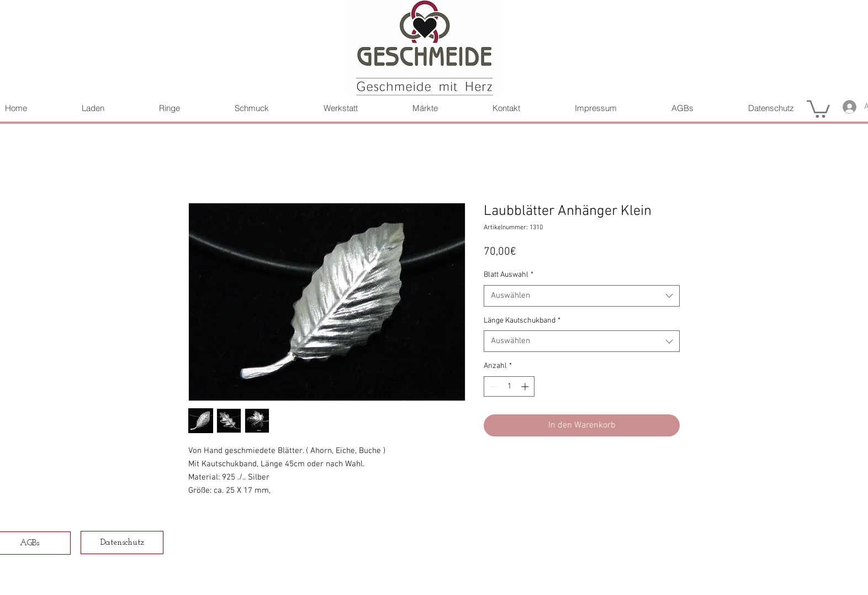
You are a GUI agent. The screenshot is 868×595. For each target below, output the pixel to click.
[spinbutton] (509, 386)
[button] (818, 108)
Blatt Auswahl (509, 275)
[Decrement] (492, 386)
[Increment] (526, 386)
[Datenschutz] (122, 543)
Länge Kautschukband (522, 321)
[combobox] (582, 296)
